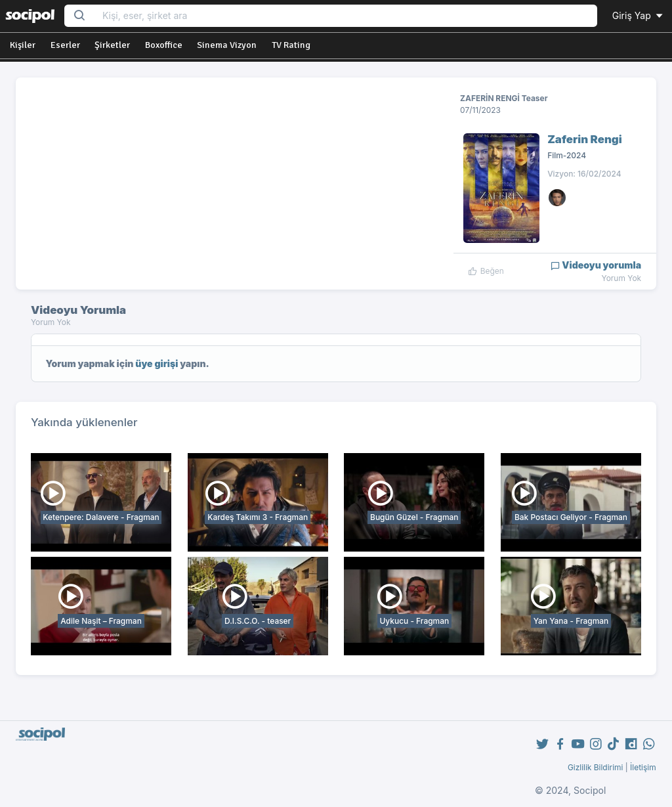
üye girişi (157, 363)
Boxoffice (164, 45)
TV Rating (291, 45)
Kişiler (23, 45)
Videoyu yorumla (596, 265)
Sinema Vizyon (227, 45)
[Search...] (346, 16)
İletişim (643, 767)
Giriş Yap (639, 15)
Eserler (65, 45)
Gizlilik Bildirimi (596, 767)
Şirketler (112, 45)
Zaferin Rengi (585, 139)
